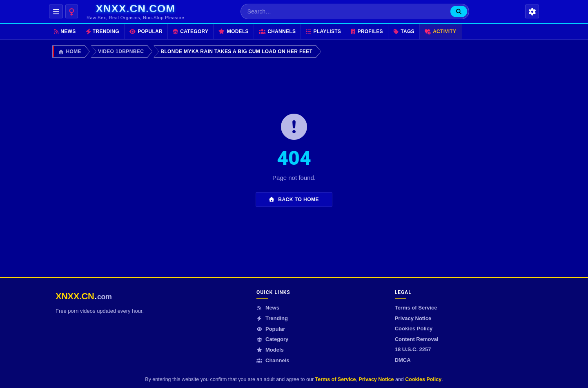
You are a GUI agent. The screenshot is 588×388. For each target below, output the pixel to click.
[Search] (459, 11)
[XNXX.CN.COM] (84, 296)
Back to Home (294, 200)
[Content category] (72, 11)
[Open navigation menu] (56, 11)
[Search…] (346, 11)
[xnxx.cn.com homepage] (135, 12)
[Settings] (532, 11)
